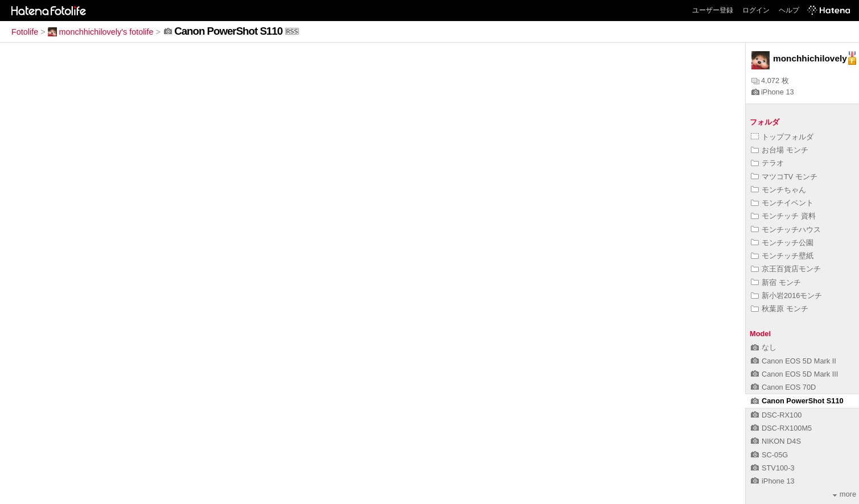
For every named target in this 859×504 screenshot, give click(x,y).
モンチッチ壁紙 (782, 256)
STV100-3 (773, 468)
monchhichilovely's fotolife (101, 32)
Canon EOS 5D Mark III (794, 374)
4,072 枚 (770, 80)
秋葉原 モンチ (780, 309)
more (844, 494)
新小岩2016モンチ (786, 296)
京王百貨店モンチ (786, 269)
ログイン (756, 10)
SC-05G (769, 455)
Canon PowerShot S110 (797, 401)
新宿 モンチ (776, 282)
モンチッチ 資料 (783, 216)
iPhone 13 (773, 92)
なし (764, 347)
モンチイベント (782, 203)
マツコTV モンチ (784, 177)
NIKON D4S (776, 441)
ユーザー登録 (713, 10)
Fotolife (25, 32)
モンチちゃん (778, 190)
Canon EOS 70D (783, 387)
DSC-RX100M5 (781, 428)
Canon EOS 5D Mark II (794, 361)
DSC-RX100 (776, 415)
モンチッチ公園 (782, 243)
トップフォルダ (782, 137)
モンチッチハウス (786, 230)
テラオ (767, 163)
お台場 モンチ (780, 150)
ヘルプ (789, 10)
